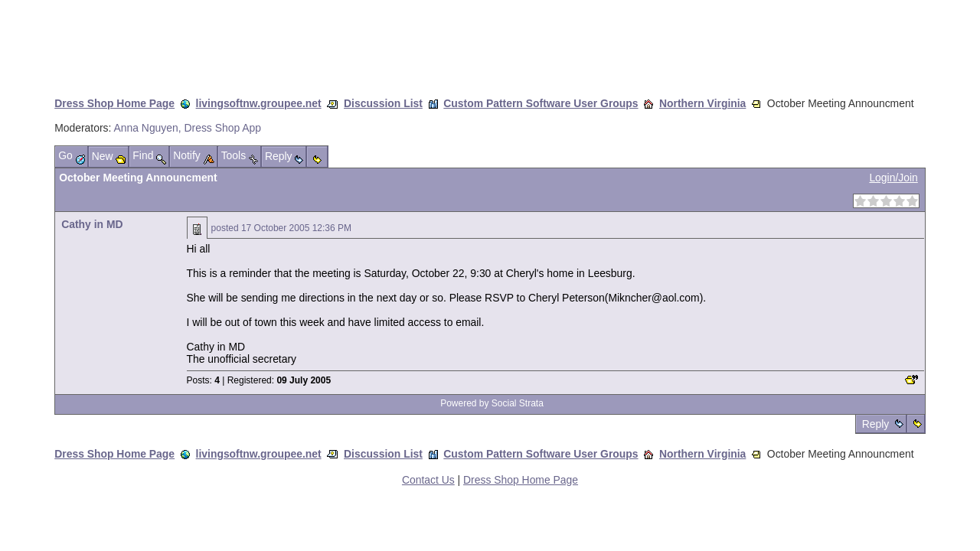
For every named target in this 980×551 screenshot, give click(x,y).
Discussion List (383, 103)
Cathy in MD (92, 224)
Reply (875, 424)
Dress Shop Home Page (114, 103)
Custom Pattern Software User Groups (541, 103)
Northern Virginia (702, 103)
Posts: (203, 380)
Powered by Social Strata (492, 403)
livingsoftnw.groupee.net (259, 103)
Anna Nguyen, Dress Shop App (188, 128)
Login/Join (893, 178)
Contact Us (428, 480)
